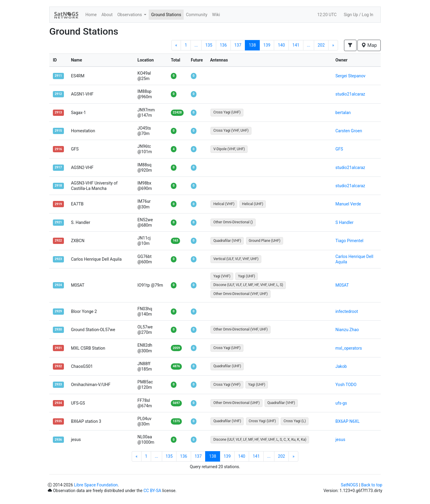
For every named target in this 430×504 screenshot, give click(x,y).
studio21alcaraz (350, 94)
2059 (176, 348)
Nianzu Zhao (347, 330)
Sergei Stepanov (350, 76)
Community (197, 15)
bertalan (343, 113)
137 (238, 45)
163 (175, 241)
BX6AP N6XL (347, 421)
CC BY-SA (152, 491)
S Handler (344, 222)
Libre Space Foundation (96, 485)
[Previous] (176, 45)
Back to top (372, 485)
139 (267, 45)
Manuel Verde (348, 204)
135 (209, 45)
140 (281, 45)
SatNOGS (349, 485)
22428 (177, 112)
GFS (339, 149)
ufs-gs (341, 403)
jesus (340, 440)
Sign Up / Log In (358, 15)
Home (91, 15)
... (196, 45)
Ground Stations (166, 15)
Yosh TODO (346, 385)
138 (252, 45)
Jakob (341, 366)
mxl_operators (349, 348)
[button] (350, 45)
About (107, 15)
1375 (176, 421)
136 (223, 45)
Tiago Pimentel (349, 241)
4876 (176, 366)
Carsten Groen (349, 131)
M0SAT (342, 285)
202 (321, 45)
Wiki (216, 15)
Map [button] (369, 45)
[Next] (333, 45)
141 (296, 45)
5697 (176, 403)
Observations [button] (130, 15)
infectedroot (347, 311)
